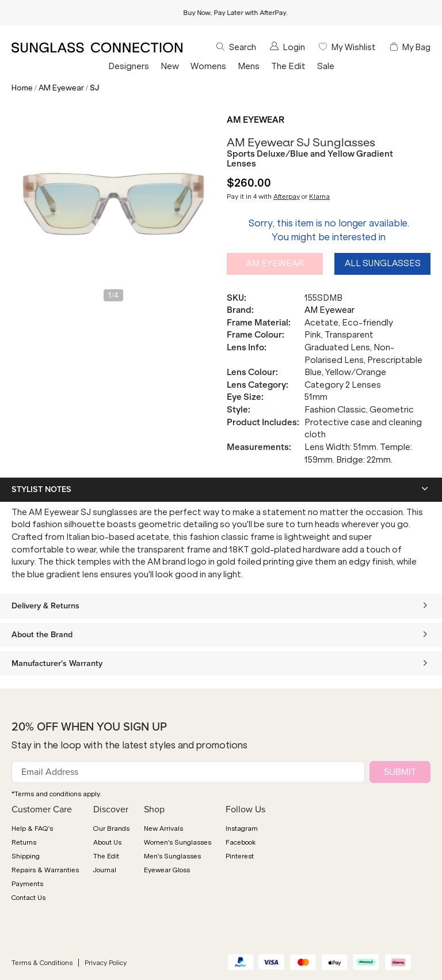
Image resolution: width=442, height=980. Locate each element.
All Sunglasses (383, 263)
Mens (249, 66)
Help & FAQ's (32, 828)
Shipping (26, 856)
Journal (105, 870)
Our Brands (111, 828)
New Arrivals (163, 828)
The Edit (288, 66)
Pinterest (240, 856)
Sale (326, 66)
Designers (129, 66)
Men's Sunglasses (172, 856)
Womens (208, 66)
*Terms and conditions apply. (57, 794)
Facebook (241, 842)
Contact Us (28, 898)
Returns (24, 842)
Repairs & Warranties (45, 870)
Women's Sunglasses (178, 842)
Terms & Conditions (42, 963)
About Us (107, 842)
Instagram (242, 828)
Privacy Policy (106, 963)
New (170, 66)
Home (22, 88)
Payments (27, 884)
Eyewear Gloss (167, 870)
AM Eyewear (61, 88)
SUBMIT (400, 772)
